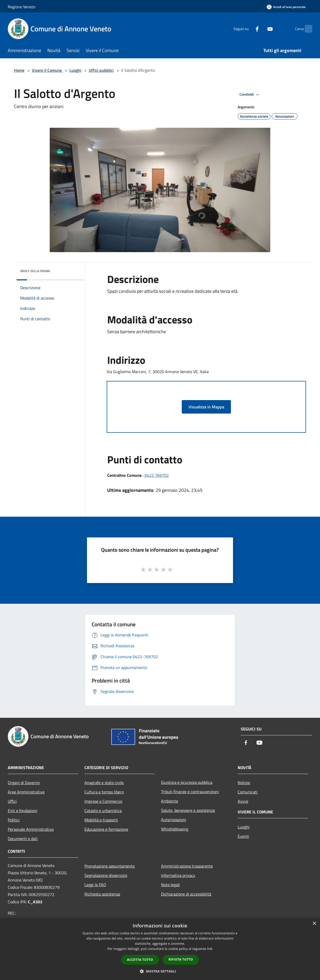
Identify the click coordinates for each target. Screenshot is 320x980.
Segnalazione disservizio (106, 875)
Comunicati (248, 792)
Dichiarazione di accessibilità (186, 894)
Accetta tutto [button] (140, 960)
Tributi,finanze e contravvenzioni (190, 792)
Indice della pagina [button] (35, 271)
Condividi (250, 95)
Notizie (244, 783)
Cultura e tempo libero (104, 792)
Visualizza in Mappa (206, 407)
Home (19, 70)
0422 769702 (157, 475)
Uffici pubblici (101, 70)
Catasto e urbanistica (103, 811)
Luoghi (75, 70)
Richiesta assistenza (102, 894)
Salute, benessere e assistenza (188, 810)
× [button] (314, 924)
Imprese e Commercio (103, 801)
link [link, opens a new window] (210, 949)
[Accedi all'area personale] (286, 7)
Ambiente (170, 801)
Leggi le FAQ (95, 885)
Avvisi (243, 801)
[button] (160, 971)
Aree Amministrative (26, 792)
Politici (14, 820)
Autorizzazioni (174, 820)
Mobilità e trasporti (101, 820)
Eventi (243, 836)
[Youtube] (260, 29)
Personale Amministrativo (31, 829)
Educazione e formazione (106, 829)
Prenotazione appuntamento (110, 866)
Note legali (170, 885)
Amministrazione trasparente (187, 866)
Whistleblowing (175, 829)
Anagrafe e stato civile (104, 783)
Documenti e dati (23, 839)
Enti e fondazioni (23, 811)
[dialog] (160, 949)
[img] (73, 270)
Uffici (12, 801)
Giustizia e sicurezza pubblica (187, 782)
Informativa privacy (178, 875)
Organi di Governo (24, 783)
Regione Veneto (21, 7)
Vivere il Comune (47, 70)
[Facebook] (247, 29)
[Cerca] (306, 29)
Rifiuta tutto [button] (181, 959)
